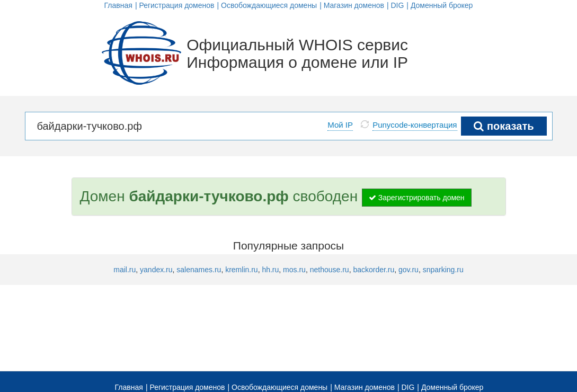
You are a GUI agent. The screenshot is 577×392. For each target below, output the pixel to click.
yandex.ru (156, 270)
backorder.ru (374, 270)
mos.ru (294, 270)
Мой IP (340, 125)
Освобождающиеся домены (269, 5)
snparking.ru (443, 270)
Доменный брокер (442, 5)
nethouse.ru (330, 270)
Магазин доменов (354, 5)
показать (504, 126)
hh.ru (270, 270)
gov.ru (409, 270)
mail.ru (125, 270)
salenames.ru (199, 270)
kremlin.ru (241, 270)
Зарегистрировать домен (417, 198)
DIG (397, 5)
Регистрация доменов (176, 5)
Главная (118, 5)
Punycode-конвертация (415, 125)
